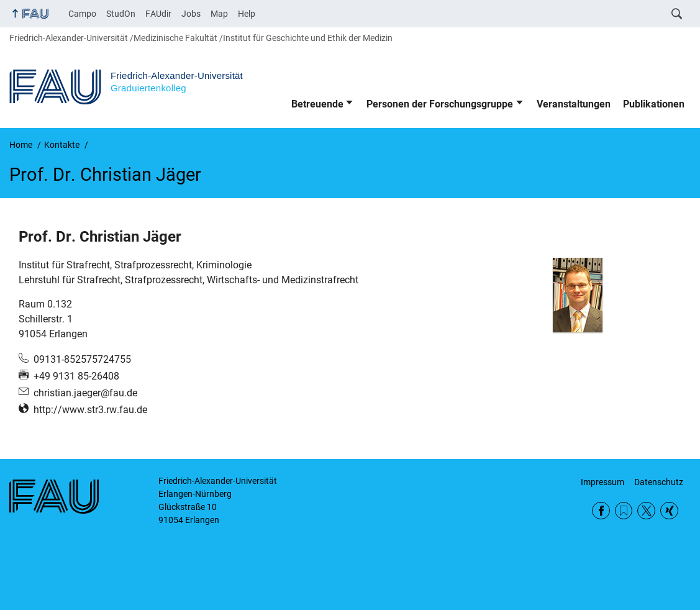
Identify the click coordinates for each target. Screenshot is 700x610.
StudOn (121, 14)
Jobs (191, 14)
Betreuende (317, 104)
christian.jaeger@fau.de (85, 393)
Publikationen (654, 104)
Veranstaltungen (574, 104)
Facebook (601, 511)
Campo (82, 14)
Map (219, 14)
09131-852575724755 (82, 359)
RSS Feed (624, 511)
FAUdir (158, 14)
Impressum (602, 482)
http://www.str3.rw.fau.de (90, 410)
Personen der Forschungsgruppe (440, 104)
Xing (669, 511)
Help (247, 14)
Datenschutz (659, 482)
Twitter (646, 511)
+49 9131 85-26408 (76, 376)
